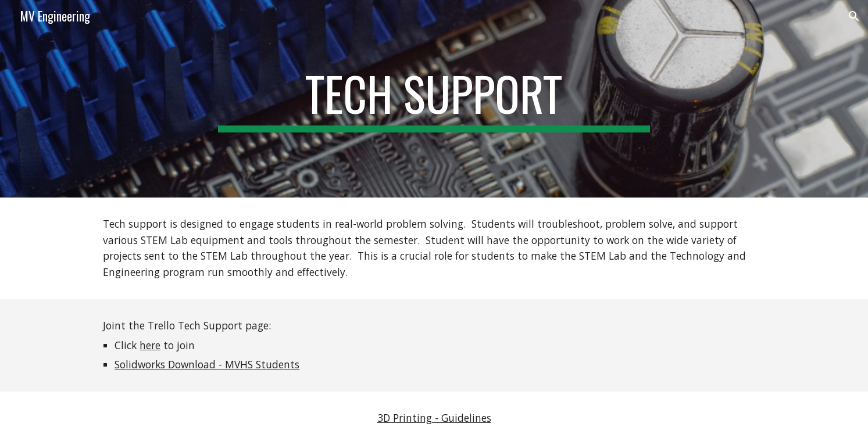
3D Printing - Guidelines (434, 418)
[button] (854, 16)
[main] (434, 99)
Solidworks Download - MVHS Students (207, 364)
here (150, 345)
